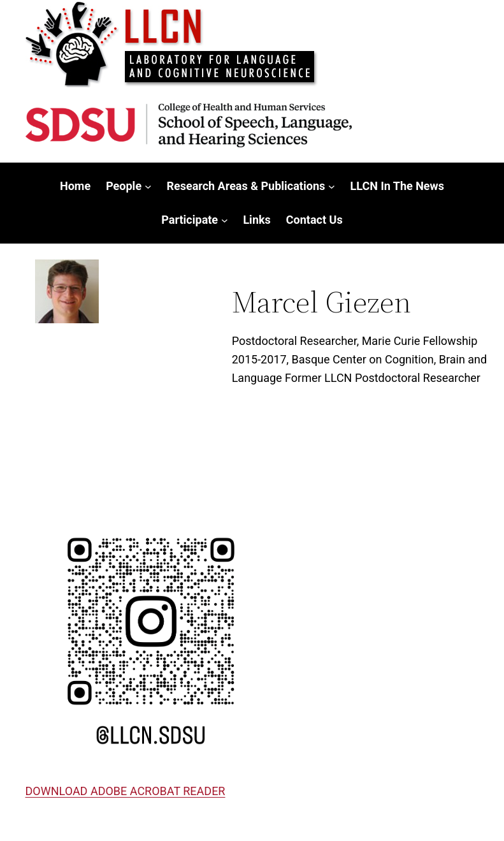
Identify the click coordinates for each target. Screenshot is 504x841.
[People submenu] (148, 186)
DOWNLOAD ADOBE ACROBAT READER (126, 791)
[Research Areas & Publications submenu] (332, 186)
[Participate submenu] (225, 220)
